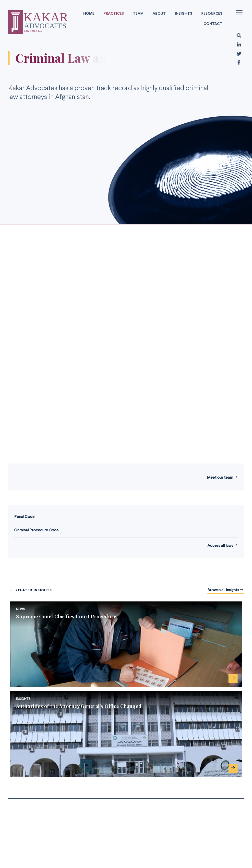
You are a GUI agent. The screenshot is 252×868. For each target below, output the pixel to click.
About (159, 14)
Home (89, 14)
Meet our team (222, 478)
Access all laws (223, 546)
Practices (114, 14)
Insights (184, 14)
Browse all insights (226, 590)
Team (138, 14)
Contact (213, 24)
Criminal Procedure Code (36, 530)
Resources (212, 14)
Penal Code (24, 517)
